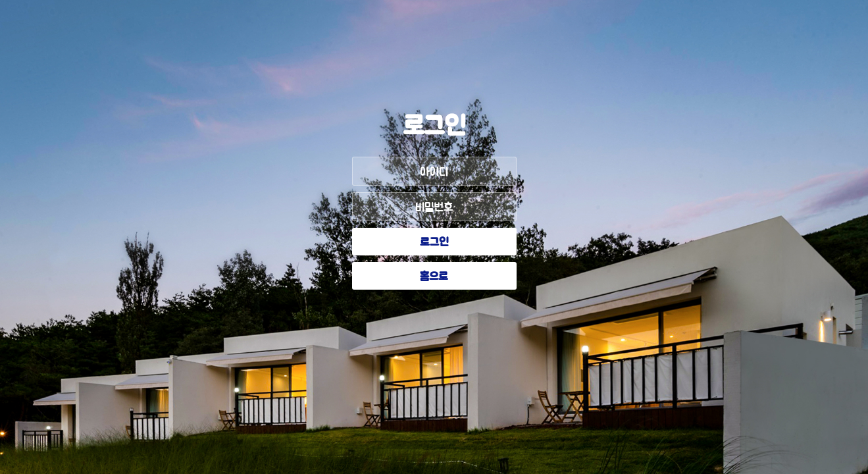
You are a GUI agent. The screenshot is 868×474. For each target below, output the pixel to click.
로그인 (434, 243)
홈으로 (434, 277)
